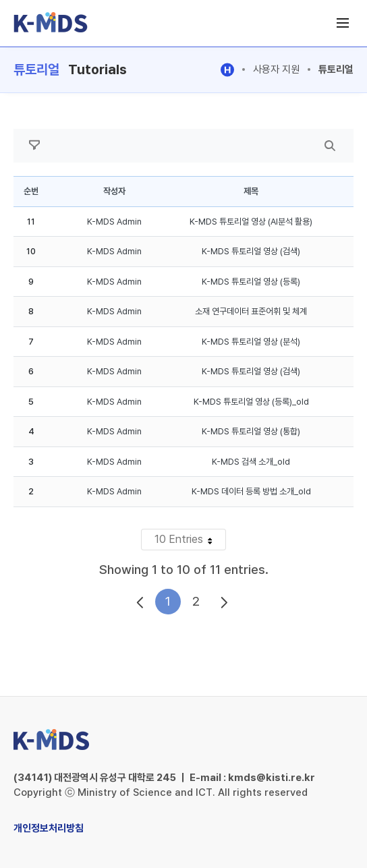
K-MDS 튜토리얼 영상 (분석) (251, 342)
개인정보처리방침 (49, 828)
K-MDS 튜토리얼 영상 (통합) (251, 431)
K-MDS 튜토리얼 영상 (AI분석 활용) (251, 222)
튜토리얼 (336, 69)
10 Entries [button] (190, 541)
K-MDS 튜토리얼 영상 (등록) (251, 282)
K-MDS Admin (114, 222)
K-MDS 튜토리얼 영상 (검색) (251, 251)
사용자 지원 (276, 69)
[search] (330, 146)
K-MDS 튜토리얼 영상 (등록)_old (251, 402)
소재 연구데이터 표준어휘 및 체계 (251, 311)
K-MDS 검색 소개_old (251, 462)
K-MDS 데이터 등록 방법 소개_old (251, 491)
